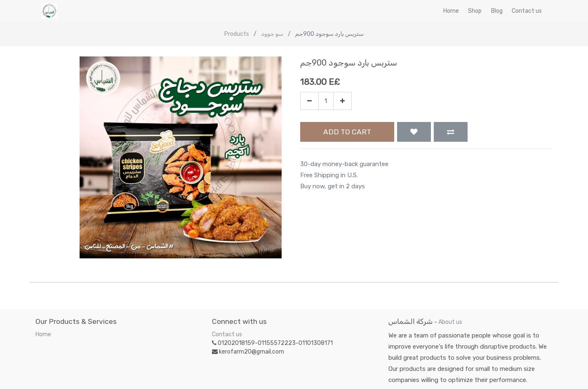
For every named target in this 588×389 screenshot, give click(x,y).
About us (450, 322)
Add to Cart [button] (347, 132)
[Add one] (342, 101)
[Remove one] (309, 101)
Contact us (227, 334)
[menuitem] (451, 11)
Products (237, 34)
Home (43, 334)
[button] (414, 132)
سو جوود (272, 34)
